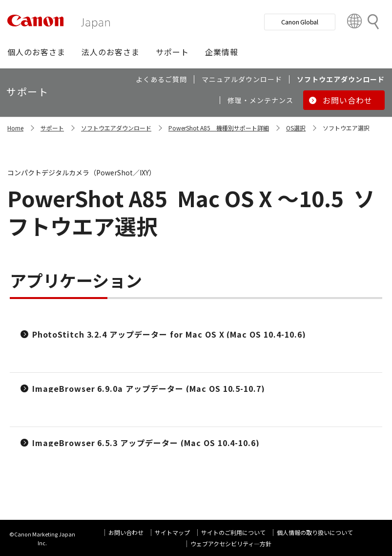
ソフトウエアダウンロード (116, 128)
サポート (52, 128)
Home (15, 128)
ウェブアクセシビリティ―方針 (231, 544)
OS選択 (296, 128)
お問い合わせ (126, 532)
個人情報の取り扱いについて (315, 532)
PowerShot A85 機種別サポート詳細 (219, 128)
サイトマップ (172, 532)
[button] (36, 52)
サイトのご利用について (233, 532)
